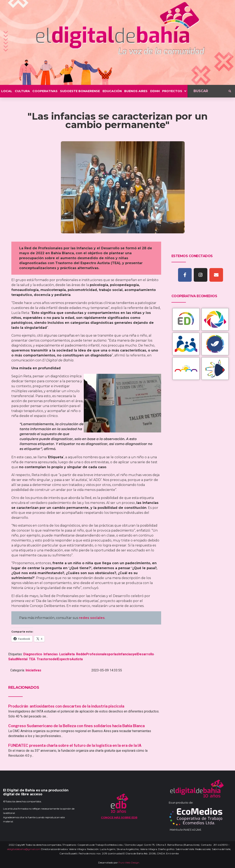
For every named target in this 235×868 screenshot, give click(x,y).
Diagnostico (33, 654)
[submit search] (230, 91)
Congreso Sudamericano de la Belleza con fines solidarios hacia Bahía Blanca (76, 726)
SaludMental (18, 659)
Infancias (51, 654)
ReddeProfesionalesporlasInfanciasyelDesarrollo (115, 654)
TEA (32, 659)
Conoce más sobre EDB (119, 817)
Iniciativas (33, 670)
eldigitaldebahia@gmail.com (24, 849)
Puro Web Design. (129, 863)
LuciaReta (67, 654)
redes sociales (92, 618)
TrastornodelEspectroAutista (60, 659)
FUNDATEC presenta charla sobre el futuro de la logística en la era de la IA (75, 745)
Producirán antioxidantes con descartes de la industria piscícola (67, 706)
